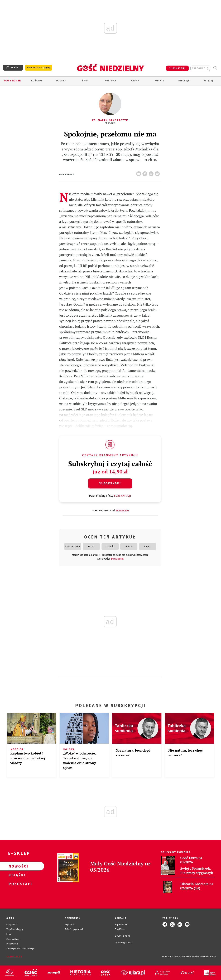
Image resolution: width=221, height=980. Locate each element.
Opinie (160, 81)
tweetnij (152, 173)
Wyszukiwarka (215, 68)
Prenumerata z (39, 68)
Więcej (209, 81)
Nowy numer (12, 81)
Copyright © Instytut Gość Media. (177, 956)
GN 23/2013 (110, 123)
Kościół (37, 81)
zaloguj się (200, 68)
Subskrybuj (110, 483)
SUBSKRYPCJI (122, 496)
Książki (17, 875)
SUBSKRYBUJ (177, 68)
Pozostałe (17, 884)
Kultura (110, 81)
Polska (61, 81)
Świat (86, 81)
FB (146, 173)
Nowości (17, 866)
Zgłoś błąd (14, 957)
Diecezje (184, 81)
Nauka (135, 81)
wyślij (158, 173)
